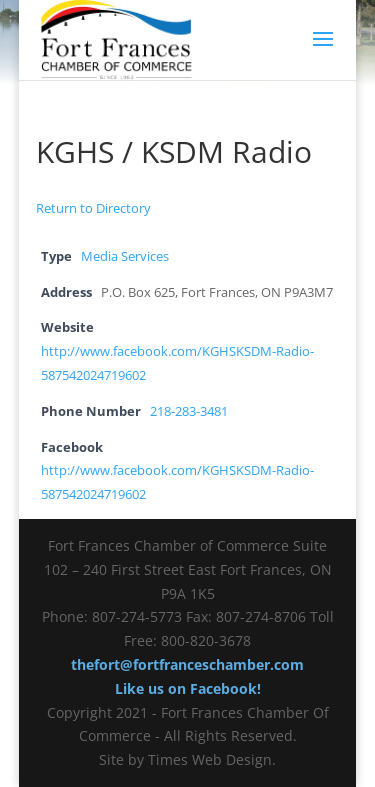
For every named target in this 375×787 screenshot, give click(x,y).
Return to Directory (93, 208)
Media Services (125, 256)
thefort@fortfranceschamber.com (187, 664)
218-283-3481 (189, 411)
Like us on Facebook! (188, 688)
